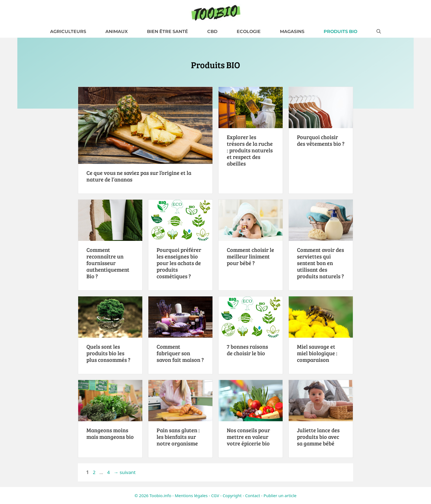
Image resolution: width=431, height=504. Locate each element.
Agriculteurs (68, 31)
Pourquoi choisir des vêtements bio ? (321, 140)
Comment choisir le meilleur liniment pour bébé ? (250, 256)
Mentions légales (191, 495)
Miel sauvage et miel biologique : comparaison (317, 353)
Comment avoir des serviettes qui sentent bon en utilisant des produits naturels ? (320, 263)
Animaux (117, 31)
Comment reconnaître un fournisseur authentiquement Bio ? (108, 263)
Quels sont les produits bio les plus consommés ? (108, 353)
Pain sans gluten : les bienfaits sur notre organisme (178, 437)
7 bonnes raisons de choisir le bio (247, 350)
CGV (215, 495)
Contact (253, 495)
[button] (379, 31)
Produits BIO (340, 31)
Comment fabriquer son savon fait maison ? (180, 353)
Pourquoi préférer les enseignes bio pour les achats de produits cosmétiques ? (179, 263)
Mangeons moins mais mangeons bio (110, 433)
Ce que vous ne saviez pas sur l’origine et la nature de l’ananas (139, 176)
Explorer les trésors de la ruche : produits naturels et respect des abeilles (250, 150)
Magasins (292, 31)
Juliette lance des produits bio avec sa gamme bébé (318, 437)
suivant (125, 472)
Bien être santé (167, 31)
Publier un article (280, 495)
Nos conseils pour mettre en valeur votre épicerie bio (248, 437)
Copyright (232, 495)
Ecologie (249, 31)
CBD (212, 31)
